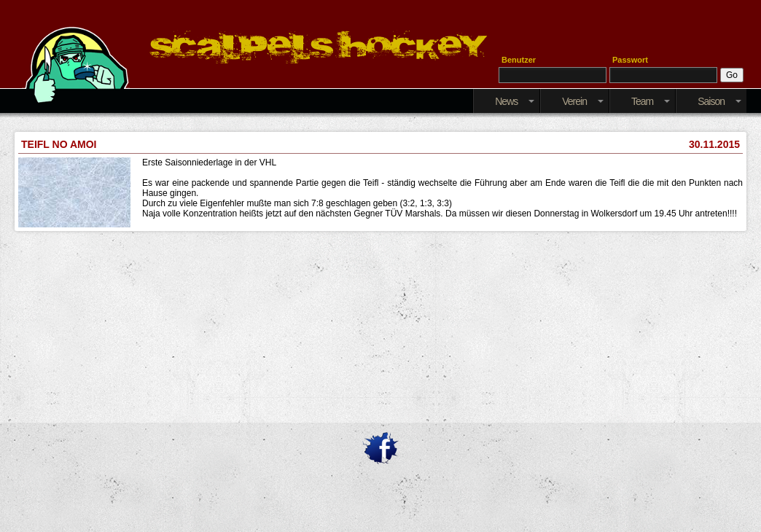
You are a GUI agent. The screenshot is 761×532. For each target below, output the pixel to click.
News (515, 101)
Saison (719, 101)
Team (651, 101)
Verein (583, 101)
